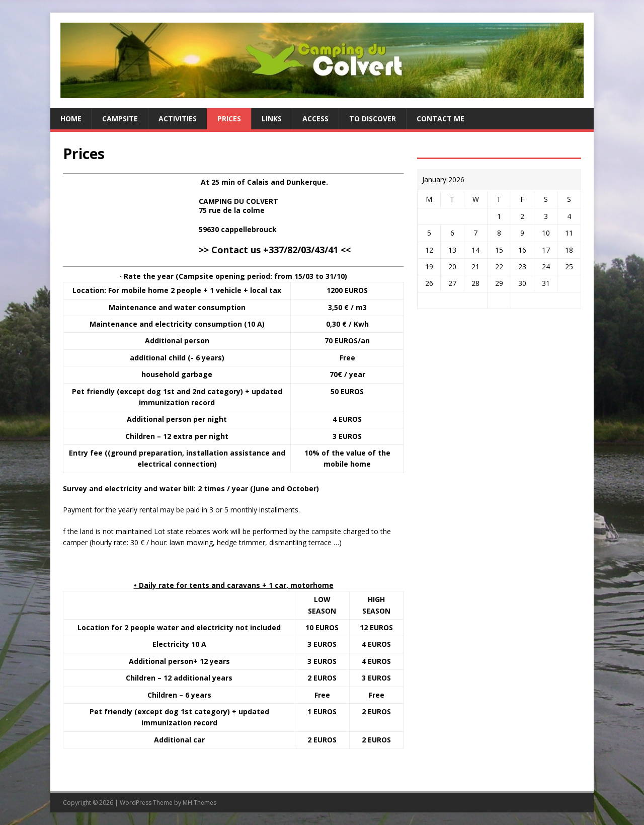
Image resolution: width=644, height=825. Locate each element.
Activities (178, 119)
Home (71, 119)
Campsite (120, 119)
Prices (229, 119)
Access (315, 119)
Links (272, 119)
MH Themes (199, 803)
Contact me (440, 119)
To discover (373, 119)
